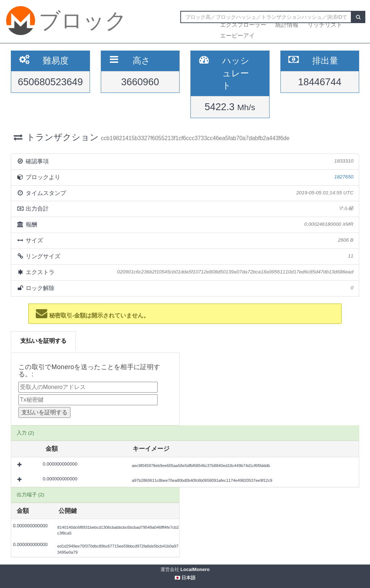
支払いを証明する (43, 341)
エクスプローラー (243, 25)
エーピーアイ (237, 36)
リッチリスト (325, 25)
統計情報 (287, 25)
